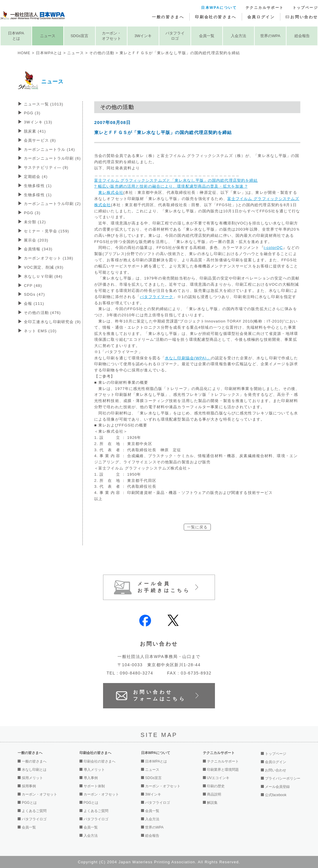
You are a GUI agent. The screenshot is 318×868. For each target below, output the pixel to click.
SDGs (34, 294)
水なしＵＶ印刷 (43, 276)
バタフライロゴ (175, 36)
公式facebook (276, 795)
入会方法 (238, 36)
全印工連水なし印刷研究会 (52, 322)
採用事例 (29, 786)
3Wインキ (143, 36)
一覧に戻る (197, 527)
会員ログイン (261, 17)
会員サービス (40, 140)
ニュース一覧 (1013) (44, 104)
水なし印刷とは (34, 770)
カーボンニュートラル (49, 149)
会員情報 (38, 249)
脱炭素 (35, 131)
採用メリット (32, 778)
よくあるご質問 (34, 811)
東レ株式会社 (111, 192)
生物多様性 (38, 186)
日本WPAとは (16, 36)
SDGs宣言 (80, 36)
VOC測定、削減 (44, 267)
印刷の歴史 (216, 786)
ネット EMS (40, 331)
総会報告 (302, 36)
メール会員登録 (277, 787)
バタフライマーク (156, 297)
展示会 (36, 240)
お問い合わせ (304, 17)
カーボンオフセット (49, 258)
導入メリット (94, 770)
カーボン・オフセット (111, 36)
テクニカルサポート (265, 8)
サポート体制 (94, 786)
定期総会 (36, 177)
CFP (33, 286)
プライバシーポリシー (283, 778)
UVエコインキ (218, 778)
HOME (24, 53)
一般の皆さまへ (168, 17)
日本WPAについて (219, 8)
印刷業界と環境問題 (223, 770)
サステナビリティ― (46, 167)
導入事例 (91, 778)
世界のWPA (270, 36)
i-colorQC (273, 248)
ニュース (48, 36)
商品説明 (214, 794)
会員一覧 (207, 36)
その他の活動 (102, 53)
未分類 (35, 222)
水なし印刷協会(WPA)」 (188, 358)
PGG (32, 113)
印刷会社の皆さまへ (216, 17)
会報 (34, 304)
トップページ (305, 8)
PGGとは (29, 803)
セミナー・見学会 (47, 231)
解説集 (212, 803)
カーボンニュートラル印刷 (52, 158)
